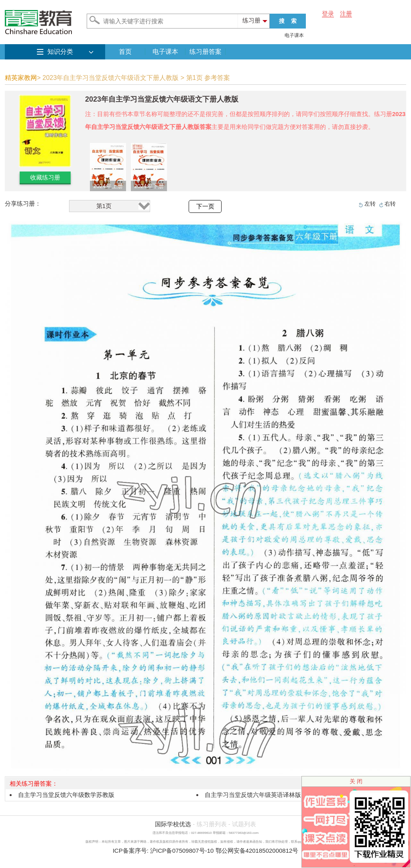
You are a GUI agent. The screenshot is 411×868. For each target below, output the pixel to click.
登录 (328, 13)
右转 (390, 204)
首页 (125, 52)
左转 (370, 204)
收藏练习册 (45, 177)
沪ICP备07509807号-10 (182, 851)
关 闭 (356, 781)
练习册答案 (205, 52)
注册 (346, 13)
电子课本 (294, 35)
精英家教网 (21, 78)
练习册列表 (212, 824)
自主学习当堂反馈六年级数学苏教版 (66, 795)
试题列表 (244, 824)
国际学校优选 (173, 824)
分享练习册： (23, 203)
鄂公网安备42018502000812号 (257, 851)
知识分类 (60, 52)
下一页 (205, 206)
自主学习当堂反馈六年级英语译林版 (253, 795)
